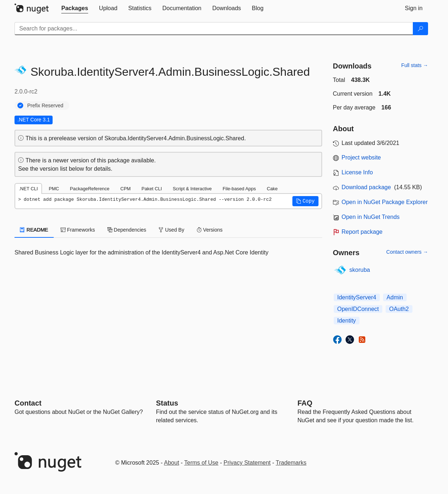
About (172, 463)
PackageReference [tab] (90, 189)
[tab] (75, 8)
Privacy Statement (247, 463)
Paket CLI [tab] (152, 189)
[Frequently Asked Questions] (305, 403)
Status (167, 403)
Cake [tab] (272, 189)
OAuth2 (399, 309)
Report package (362, 232)
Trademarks (291, 463)
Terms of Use (201, 463)
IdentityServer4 (357, 297)
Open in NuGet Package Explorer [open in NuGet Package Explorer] (385, 202)
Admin (395, 297)
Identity (347, 321)
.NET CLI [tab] (28, 189)
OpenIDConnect (358, 309)
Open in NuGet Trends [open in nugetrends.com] (371, 217)
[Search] (420, 29)
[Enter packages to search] (214, 29)
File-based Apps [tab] (239, 189)
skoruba (360, 270)
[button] (305, 201)
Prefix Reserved (45, 105)
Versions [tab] (210, 230)
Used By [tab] (171, 230)
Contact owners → (407, 252)
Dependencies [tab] (127, 230)
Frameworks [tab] (78, 230)
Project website (361, 157)
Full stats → (415, 65)
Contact (28, 403)
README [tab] (34, 230)
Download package (366, 187)
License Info (357, 172)
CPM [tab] (126, 189)
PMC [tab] (54, 189)
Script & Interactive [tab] (192, 189)
